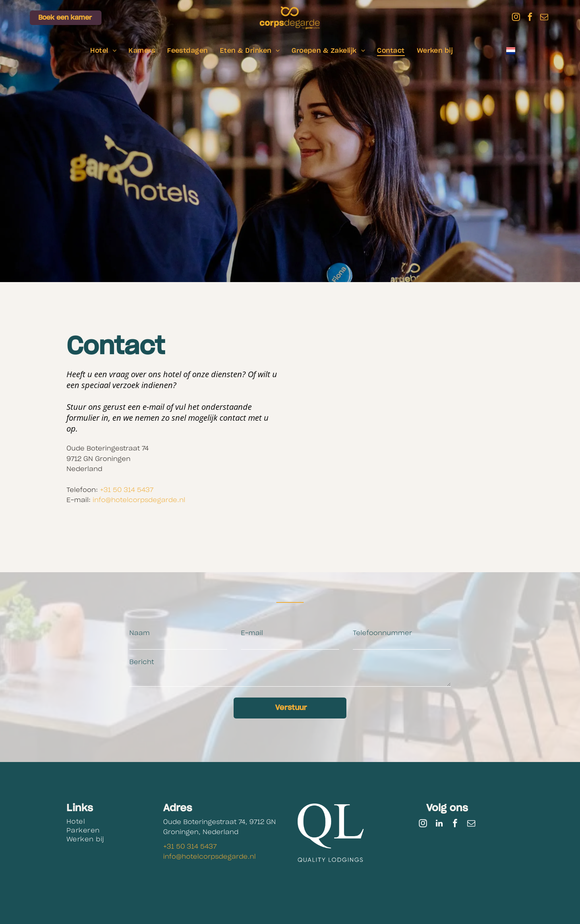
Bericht (142, 662)
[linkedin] (439, 824)
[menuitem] (103, 51)
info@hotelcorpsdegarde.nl (139, 500)
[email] (544, 18)
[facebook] (530, 18)
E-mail (252, 633)
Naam (140, 633)
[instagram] (516, 18)
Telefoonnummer (382, 633)
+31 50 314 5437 (127, 490)
